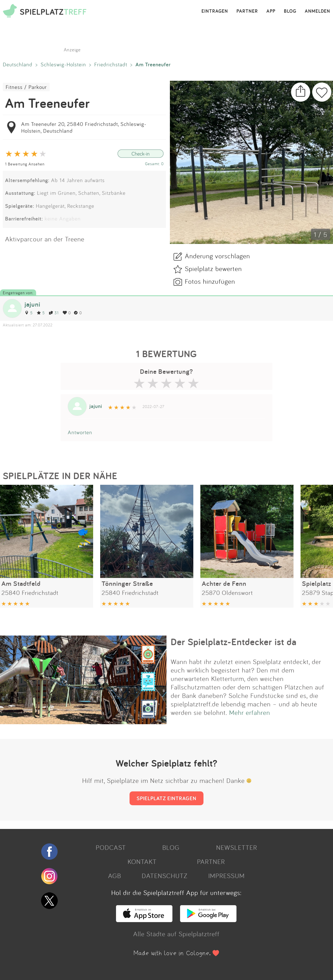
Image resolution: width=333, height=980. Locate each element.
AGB (115, 876)
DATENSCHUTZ (165, 876)
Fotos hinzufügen (210, 281)
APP (271, 11)
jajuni (32, 304)
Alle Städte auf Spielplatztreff (176, 934)
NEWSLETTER (237, 847)
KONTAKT (142, 861)
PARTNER (247, 11)
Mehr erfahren (250, 712)
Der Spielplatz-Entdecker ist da (234, 642)
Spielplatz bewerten (213, 269)
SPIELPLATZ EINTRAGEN (166, 798)
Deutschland (18, 64)
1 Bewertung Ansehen (25, 164)
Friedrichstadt (111, 64)
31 (54, 313)
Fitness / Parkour (26, 87)
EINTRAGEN (215, 11)
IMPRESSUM (226, 876)
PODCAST (111, 847)
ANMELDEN (317, 11)
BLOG (290, 11)
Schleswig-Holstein (63, 64)
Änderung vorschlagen (217, 256)
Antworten (80, 432)
